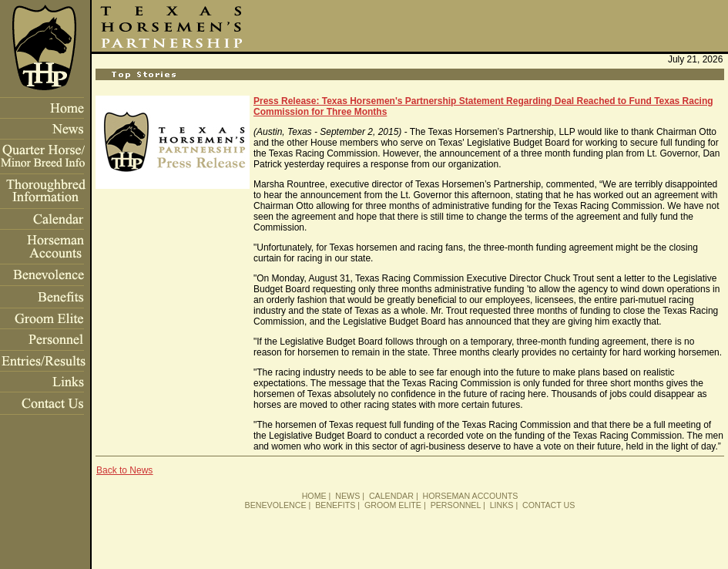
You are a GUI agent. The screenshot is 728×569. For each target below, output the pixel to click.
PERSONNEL (456, 505)
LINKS (502, 505)
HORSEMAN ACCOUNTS (471, 496)
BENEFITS (335, 505)
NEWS (347, 496)
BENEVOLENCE (276, 505)
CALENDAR (391, 496)
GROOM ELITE (393, 505)
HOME (314, 496)
